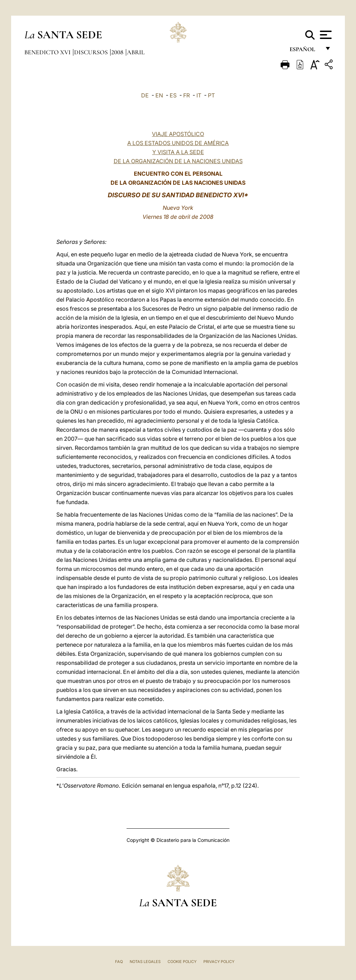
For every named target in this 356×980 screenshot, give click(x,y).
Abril (136, 52)
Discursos (92, 52)
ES (173, 95)
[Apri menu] (325, 35)
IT (199, 95)
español (305, 51)
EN (159, 95)
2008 (118, 52)
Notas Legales (145, 962)
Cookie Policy (182, 962)
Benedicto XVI (48, 52)
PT (211, 95)
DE (145, 95)
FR (187, 95)
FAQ (119, 962)
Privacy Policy (219, 962)
